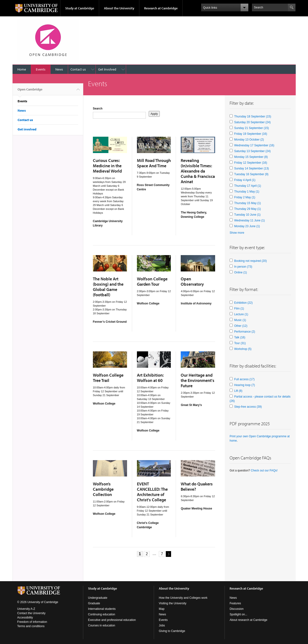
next (168, 554)
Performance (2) (245, 332)
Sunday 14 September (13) (251, 168)
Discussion (237, 609)
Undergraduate (98, 598)
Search (98, 109)
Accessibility (25, 618)
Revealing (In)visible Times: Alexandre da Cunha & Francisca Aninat (198, 171)
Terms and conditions (31, 626)
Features (235, 603)
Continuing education (102, 614)
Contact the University (31, 613)
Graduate (94, 603)
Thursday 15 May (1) (247, 203)
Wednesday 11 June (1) (249, 220)
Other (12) (241, 326)
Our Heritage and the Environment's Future (198, 380)
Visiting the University (173, 603)
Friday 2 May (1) (245, 197)
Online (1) (241, 272)
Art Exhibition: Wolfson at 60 (150, 378)
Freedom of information (32, 622)
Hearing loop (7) (244, 385)
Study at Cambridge (80, 8)
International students (102, 609)
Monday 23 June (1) (247, 226)
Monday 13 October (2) (249, 140)
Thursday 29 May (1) (247, 209)
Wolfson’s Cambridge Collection (103, 489)
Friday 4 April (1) (245, 180)
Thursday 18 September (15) (253, 116)
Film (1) (239, 309)
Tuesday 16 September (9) (251, 174)
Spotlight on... (238, 614)
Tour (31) (240, 343)
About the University (119, 8)
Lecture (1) (241, 314)
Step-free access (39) (248, 407)
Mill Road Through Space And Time (154, 163)
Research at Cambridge (161, 8)
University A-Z (26, 609)
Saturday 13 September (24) (252, 151)
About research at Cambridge (248, 620)
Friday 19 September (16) (251, 134)
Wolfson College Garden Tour (152, 281)
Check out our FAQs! (264, 470)
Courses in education (102, 625)
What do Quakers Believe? (197, 486)
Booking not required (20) (250, 261)
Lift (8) (238, 391)
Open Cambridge (30, 91)
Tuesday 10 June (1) (247, 215)
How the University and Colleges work (183, 598)
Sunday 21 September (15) (251, 128)
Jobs (162, 625)
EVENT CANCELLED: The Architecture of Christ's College (152, 492)
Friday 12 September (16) (251, 163)
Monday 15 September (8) (251, 157)
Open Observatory (192, 281)
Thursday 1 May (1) (247, 192)
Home (22, 69)
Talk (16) (240, 337)
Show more (237, 233)
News (59, 69)
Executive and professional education (112, 620)
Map (162, 609)
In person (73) (243, 267)
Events (41, 69)
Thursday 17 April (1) (247, 186)
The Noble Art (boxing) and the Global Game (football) (108, 287)
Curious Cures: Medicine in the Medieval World (107, 166)
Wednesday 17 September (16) (254, 145)
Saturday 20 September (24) (252, 122)
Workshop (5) (243, 349)
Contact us (78, 69)
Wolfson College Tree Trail (108, 378)
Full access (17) (244, 379)
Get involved (107, 69)
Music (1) (240, 320)
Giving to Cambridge (172, 631)
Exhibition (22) (243, 303)
